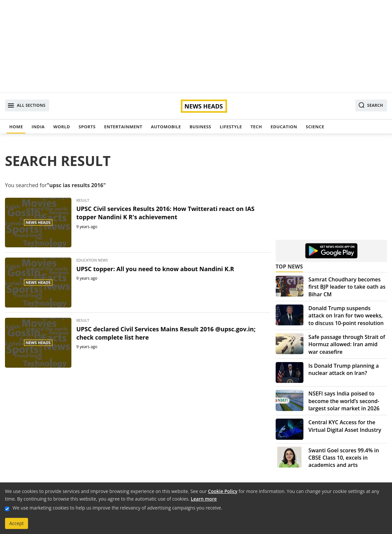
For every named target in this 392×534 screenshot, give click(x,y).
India (38, 127)
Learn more (204, 499)
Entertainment (123, 127)
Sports (87, 127)
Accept (17, 523)
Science (315, 127)
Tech (256, 127)
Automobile (166, 127)
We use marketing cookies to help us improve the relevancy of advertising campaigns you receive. (117, 508)
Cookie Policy (223, 491)
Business (200, 127)
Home (16, 127)
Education (284, 127)
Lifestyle (231, 127)
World (61, 127)
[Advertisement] (196, 46)
